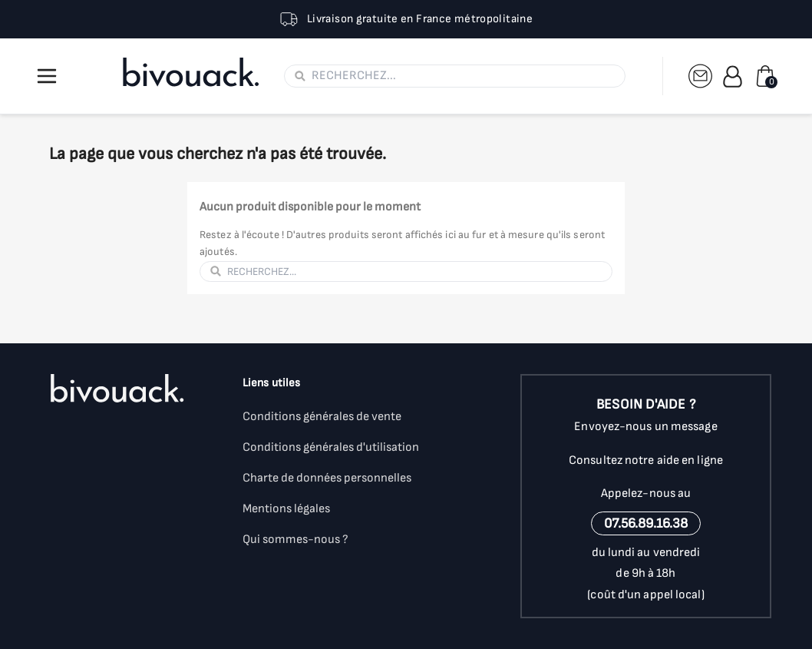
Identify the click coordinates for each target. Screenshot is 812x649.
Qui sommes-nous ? (295, 540)
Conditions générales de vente (322, 417)
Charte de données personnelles (327, 478)
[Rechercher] (464, 76)
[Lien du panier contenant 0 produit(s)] (765, 76)
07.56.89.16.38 (646, 523)
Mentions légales (286, 509)
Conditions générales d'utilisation (331, 447)
